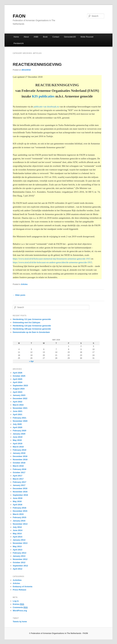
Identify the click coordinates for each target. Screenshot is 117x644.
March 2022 (18, 405)
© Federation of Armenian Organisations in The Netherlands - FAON (58, 633)
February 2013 (19, 553)
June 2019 (18, 437)
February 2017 (19, 482)
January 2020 (19, 434)
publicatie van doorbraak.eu (46, 107)
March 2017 (18, 479)
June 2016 (18, 498)
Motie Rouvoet (87, 37)
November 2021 (20, 408)
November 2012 (20, 559)
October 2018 (19, 463)
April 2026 (18, 373)
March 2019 (18, 447)
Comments (20, 607)
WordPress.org (20, 611)
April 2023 (18, 392)
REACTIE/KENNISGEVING (37, 64)
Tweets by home (20, 622)
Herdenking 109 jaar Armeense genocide (32, 329)
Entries (18, 604)
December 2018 (20, 456)
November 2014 (20, 524)
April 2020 (18, 427)
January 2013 (19, 556)
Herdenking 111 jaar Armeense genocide (32, 319)
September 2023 (20, 386)
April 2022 (18, 402)
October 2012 (19, 562)
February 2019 (19, 450)
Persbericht (19, 43)
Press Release (19, 590)
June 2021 (18, 411)
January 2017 (19, 485)
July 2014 (17, 527)
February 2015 (19, 517)
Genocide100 (70, 37)
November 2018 (20, 460)
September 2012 (20, 566)
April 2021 (18, 414)
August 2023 (19, 389)
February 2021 (19, 418)
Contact (56, 37)
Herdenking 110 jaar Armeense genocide (32, 326)
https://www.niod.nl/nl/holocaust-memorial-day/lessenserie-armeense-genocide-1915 (52, 259)
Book (45, 37)
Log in (16, 601)
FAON (19, 16)
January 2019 (19, 453)
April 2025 (18, 379)
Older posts (19, 295)
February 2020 (19, 431)
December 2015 (20, 511)
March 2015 (18, 514)
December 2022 (20, 398)
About (26, 37)
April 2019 (18, 444)
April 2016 (18, 505)
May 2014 (17, 534)
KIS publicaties (43, 96)
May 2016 (17, 501)
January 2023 (19, 395)
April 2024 (18, 382)
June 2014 (18, 530)
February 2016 (19, 508)
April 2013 (18, 550)
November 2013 (20, 543)
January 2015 (19, 521)
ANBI (36, 37)
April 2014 (18, 537)
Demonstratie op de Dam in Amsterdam (31, 332)
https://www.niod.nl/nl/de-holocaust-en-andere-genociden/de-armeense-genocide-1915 (52, 262)
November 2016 (20, 492)
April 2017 (18, 476)
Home (16, 37)
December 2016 (20, 488)
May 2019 (17, 440)
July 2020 (17, 424)
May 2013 (17, 546)
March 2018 (18, 466)
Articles (24, 284)
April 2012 (18, 569)
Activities (17, 580)
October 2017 (19, 472)
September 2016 (20, 495)
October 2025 (19, 376)
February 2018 (19, 469)
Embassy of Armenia (23, 587)
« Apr (31, 361)
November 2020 (20, 421)
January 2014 (19, 540)
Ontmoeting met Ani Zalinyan (27, 322)
